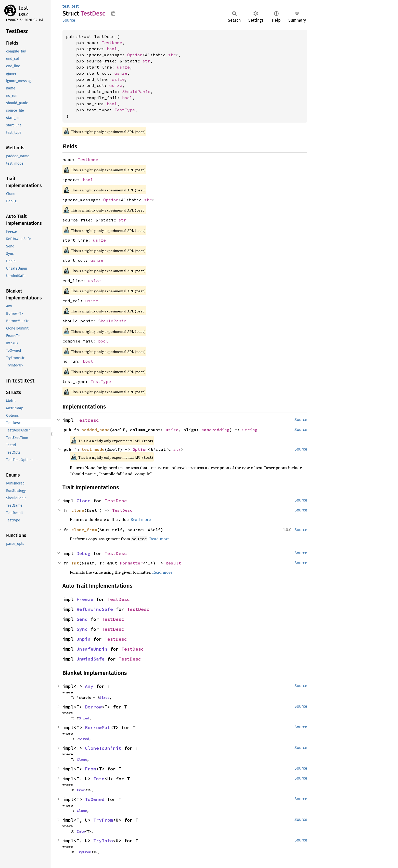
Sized (104, 698)
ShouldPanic (136, 91)
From (91, 769)
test (23, 8)
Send (82, 619)
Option (135, 55)
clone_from (84, 530)
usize (123, 67)
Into (99, 779)
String (250, 430)
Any (89, 686)
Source (69, 20)
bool (112, 49)
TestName (112, 43)
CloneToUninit (103, 748)
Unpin (84, 639)
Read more (141, 519)
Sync (82, 629)
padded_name (96, 430)
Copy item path (113, 13)
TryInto (103, 841)
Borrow (93, 707)
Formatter (131, 563)
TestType (125, 110)
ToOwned (95, 799)
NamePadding (215, 430)
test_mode (93, 449)
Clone (84, 501)
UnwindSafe (91, 659)
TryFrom (103, 820)
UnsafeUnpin (92, 649)
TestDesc (88, 420)
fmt (75, 563)
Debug (84, 553)
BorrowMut (98, 727)
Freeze (85, 599)
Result (173, 563)
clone (78, 510)
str (172, 55)
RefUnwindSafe (95, 609)
